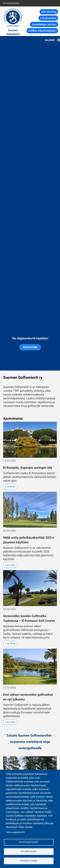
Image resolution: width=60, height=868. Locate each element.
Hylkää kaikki (29, 851)
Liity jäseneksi (48, 18)
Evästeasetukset (11, 3)
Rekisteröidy (30, 347)
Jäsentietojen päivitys (44, 24)
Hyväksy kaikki (29, 861)
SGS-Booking (49, 12)
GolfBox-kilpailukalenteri (42, 31)
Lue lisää (10, 486)
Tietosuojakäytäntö (15, 832)
